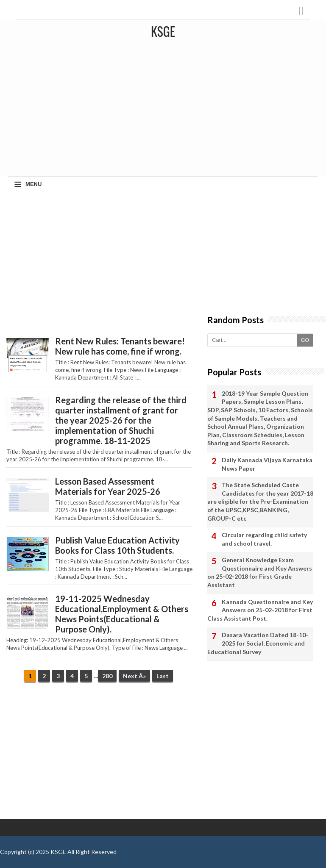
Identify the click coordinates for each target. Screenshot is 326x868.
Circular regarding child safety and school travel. (264, 539)
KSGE (58, 852)
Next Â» (134, 676)
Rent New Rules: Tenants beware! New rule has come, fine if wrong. (120, 346)
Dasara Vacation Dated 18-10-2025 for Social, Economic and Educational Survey (258, 643)
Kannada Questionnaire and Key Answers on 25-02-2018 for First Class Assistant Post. (260, 610)
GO (305, 340)
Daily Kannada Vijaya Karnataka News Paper (267, 464)
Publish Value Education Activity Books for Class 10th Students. (117, 545)
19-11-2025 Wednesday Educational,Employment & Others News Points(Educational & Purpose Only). (122, 614)
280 (107, 676)
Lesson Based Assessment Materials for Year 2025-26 (108, 486)
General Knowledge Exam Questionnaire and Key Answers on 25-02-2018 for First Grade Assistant (260, 572)
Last (163, 676)
